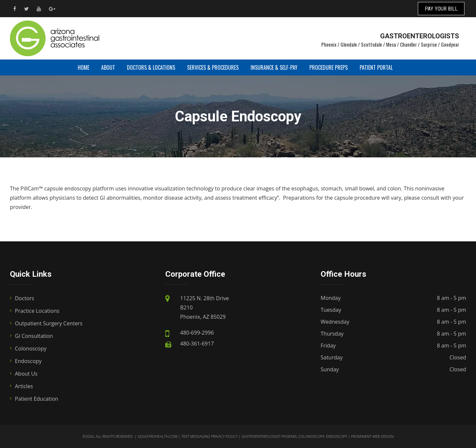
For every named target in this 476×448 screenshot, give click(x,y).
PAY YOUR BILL (441, 9)
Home (83, 67)
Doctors (24, 298)
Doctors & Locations (151, 67)
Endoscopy (28, 361)
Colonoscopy (31, 348)
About (108, 67)
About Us (26, 374)
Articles (24, 386)
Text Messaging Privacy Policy (210, 436)
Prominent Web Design (372, 436)
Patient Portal (376, 67)
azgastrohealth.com (157, 436)
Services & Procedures (213, 67)
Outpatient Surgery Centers (49, 323)
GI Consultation (34, 336)
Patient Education (37, 399)
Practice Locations (37, 311)
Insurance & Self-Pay (274, 67)
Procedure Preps (329, 67)
